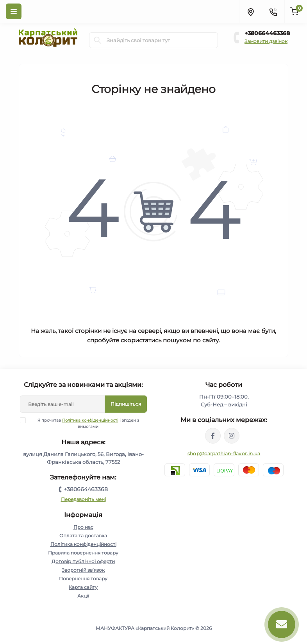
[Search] (98, 40)
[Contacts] (273, 11)
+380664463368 (267, 33)
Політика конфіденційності (90, 420)
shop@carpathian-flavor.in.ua (224, 453)
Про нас (83, 527)
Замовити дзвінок (266, 41)
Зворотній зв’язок (83, 570)
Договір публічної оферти (83, 561)
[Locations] (250, 11)
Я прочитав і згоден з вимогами (84, 423)
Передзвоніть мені (83, 499)
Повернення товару (83, 579)
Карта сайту (83, 587)
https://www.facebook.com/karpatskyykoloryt (213, 436)
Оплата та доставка (83, 536)
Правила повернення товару (83, 553)
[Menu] (14, 11)
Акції (83, 596)
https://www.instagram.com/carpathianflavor (232, 436)
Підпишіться (126, 404)
